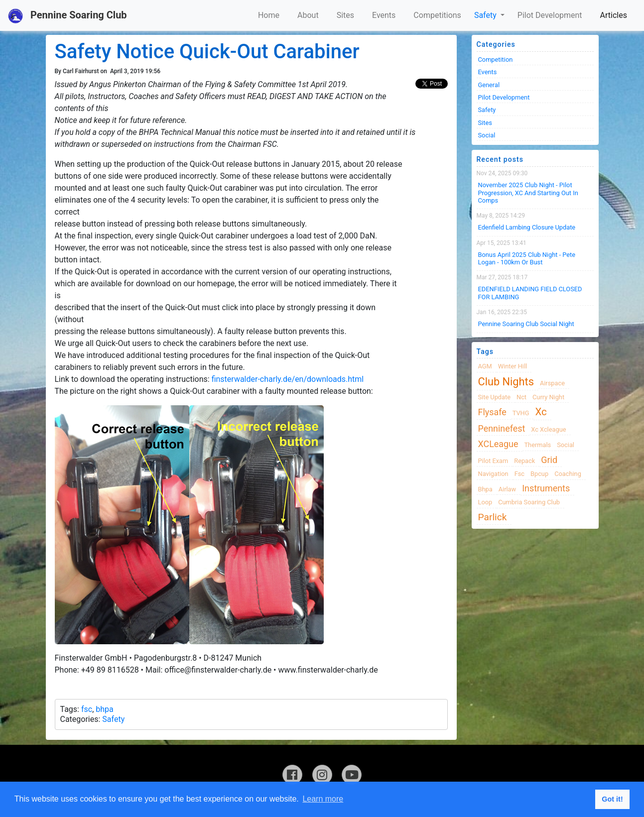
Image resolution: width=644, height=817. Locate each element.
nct (521, 397)
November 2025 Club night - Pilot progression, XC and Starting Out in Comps (528, 193)
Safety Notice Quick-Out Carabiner (207, 52)
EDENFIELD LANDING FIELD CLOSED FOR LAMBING (530, 293)
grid (549, 460)
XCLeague (498, 444)
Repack (524, 461)
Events (384, 15)
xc (541, 412)
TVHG (521, 413)
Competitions (437, 15)
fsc (87, 709)
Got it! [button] (612, 799)
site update (495, 397)
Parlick (493, 517)
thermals (537, 445)
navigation (493, 474)
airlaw (508, 489)
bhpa (104, 709)
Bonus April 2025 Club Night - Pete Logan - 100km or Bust (527, 258)
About (308, 15)
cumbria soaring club (529, 502)
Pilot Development (550, 15)
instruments (546, 488)
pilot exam (493, 461)
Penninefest (502, 428)
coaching (568, 474)
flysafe (492, 412)
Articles (614, 15)
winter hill (513, 366)
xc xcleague (548, 429)
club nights (506, 382)
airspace (552, 383)
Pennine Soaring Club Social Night (526, 324)
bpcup (539, 474)
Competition (496, 59)
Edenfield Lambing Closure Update (527, 227)
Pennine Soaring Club (67, 16)
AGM (485, 366)
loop (485, 502)
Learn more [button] (323, 799)
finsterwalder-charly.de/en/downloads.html (288, 379)
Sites (345, 15)
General (489, 85)
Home (269, 15)
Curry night (548, 397)
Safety (486, 15)
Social (487, 135)
